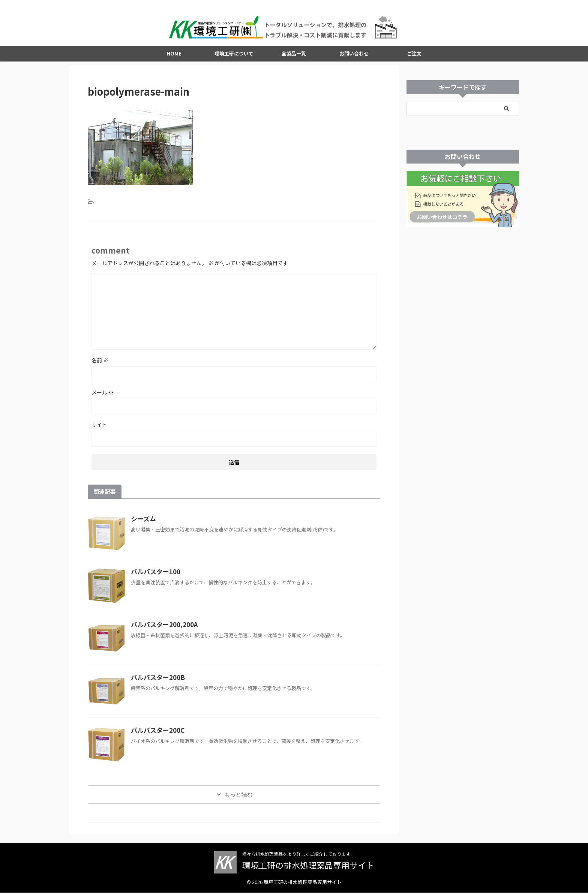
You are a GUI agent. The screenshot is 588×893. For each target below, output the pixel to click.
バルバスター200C (156, 732)
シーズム (143, 521)
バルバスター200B (156, 679)
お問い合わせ (354, 55)
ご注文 (414, 55)
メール (103, 394)
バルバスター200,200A (162, 626)
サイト (99, 426)
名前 (100, 362)
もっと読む (238, 796)
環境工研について (234, 55)
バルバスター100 (154, 573)
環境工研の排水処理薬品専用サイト (308, 865)
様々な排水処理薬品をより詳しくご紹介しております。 (298, 854)
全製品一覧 (294, 55)
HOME (174, 55)
